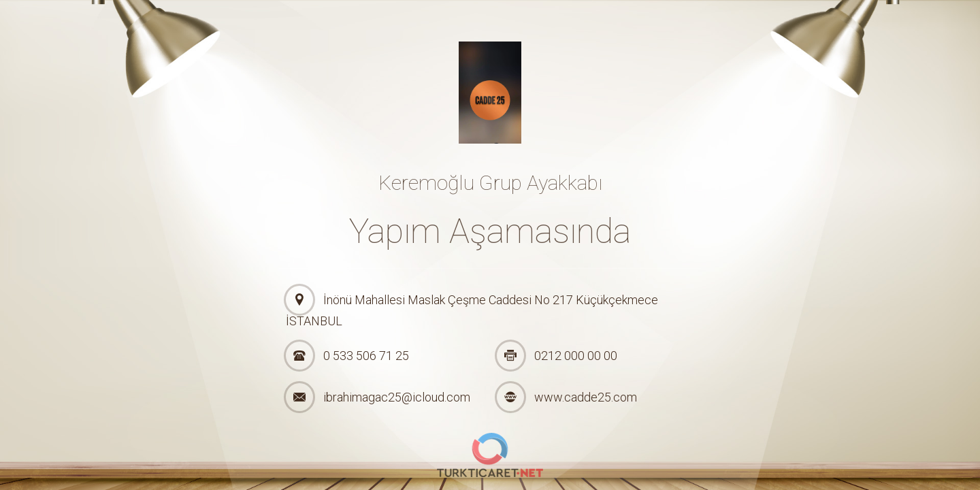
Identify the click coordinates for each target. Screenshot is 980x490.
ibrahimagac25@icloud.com (397, 397)
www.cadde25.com (586, 397)
